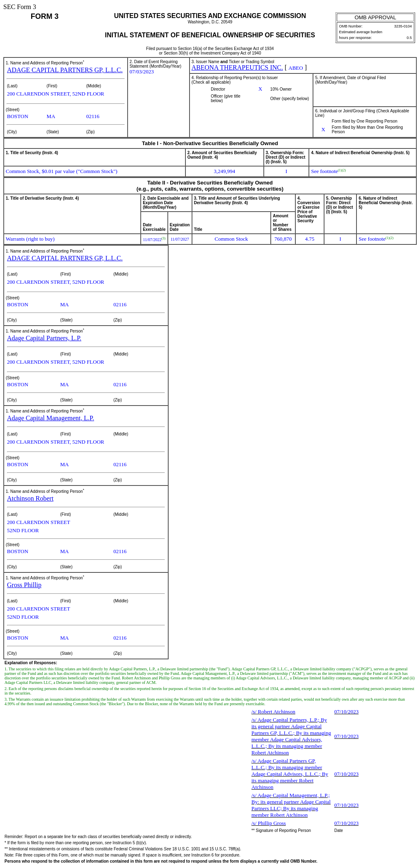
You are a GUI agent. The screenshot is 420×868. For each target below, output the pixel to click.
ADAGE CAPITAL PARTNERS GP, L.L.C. (65, 70)
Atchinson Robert (30, 498)
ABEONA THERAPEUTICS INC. (237, 67)
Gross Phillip (24, 585)
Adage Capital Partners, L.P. (44, 338)
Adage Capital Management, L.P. (50, 418)
